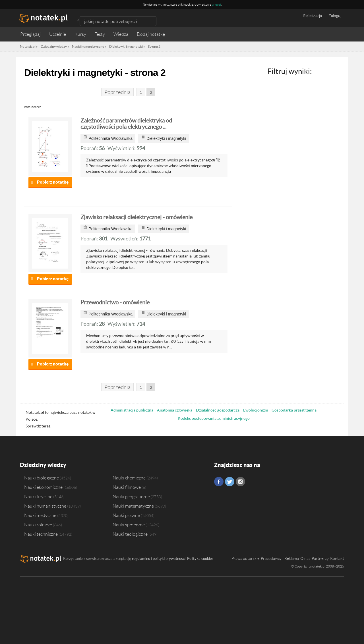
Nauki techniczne (41, 534)
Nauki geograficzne (131, 496)
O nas (305, 558)
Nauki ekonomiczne (43, 487)
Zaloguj (335, 16)
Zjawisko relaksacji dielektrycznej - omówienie (136, 217)
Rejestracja (313, 16)
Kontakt (337, 558)
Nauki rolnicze (38, 525)
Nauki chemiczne (129, 478)
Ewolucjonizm (256, 410)
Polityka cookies (200, 559)
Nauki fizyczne (38, 496)
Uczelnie (58, 34)
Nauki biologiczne (42, 478)
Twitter (230, 482)
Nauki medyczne (40, 515)
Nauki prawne (126, 515)
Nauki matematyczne (133, 506)
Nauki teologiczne (130, 534)
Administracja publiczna (132, 410)
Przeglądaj (30, 34)
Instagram (240, 482)
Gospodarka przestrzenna (294, 410)
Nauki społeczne (129, 525)
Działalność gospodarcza (218, 410)
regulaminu (141, 559)
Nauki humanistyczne (45, 506)
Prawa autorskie (245, 558)
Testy (100, 34)
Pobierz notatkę (53, 182)
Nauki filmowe (127, 487)
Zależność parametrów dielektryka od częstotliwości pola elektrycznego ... (126, 124)
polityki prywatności (169, 559)
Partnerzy (320, 558)
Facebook (219, 482)
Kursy (80, 34)
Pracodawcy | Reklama (280, 558)
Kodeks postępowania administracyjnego (214, 418)
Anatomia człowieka (175, 410)
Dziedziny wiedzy (43, 465)
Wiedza (121, 34)
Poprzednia (117, 92)
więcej (216, 4)
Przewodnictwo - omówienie (115, 302)
